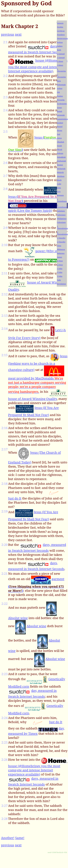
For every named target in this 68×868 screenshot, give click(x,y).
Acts (59, 191)
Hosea (60, 130)
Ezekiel (60, 123)
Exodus (60, 27)
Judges (60, 46)
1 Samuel (61, 58)
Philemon (61, 249)
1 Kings (60, 61)
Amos (59, 138)
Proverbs (61, 100)
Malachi (60, 172)
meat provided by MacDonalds (37, 385)
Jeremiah (61, 115)
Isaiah (60, 111)
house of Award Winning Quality (32, 399)
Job (58, 92)
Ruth (59, 50)
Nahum (60, 153)
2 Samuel (61, 54)
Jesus (35, 199)
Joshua (60, 42)
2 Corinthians (62, 206)
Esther (60, 88)
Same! (20, 838)
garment (36, 585)
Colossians (61, 222)
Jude (59, 280)
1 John (60, 269)
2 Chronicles (61, 76)
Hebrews (61, 253)
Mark (59, 180)
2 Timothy (61, 242)
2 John (60, 272)
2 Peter (60, 265)
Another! (8, 838)
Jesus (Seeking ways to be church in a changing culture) (38, 363)
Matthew (61, 176)
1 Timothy (61, 238)
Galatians (61, 211)
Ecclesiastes (62, 104)
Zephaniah (61, 161)
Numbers (61, 35)
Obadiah (61, 142)
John (59, 188)
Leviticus (61, 31)
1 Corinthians (62, 200)
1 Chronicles (61, 70)
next (18, 34)
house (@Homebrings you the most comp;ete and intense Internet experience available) (38, 66)
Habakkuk (61, 157)
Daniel (60, 127)
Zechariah (61, 169)
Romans (60, 195)
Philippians (62, 219)
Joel (59, 134)
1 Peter (60, 261)
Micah (60, 149)
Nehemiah (61, 85)
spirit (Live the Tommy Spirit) (30, 210)
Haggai (60, 165)
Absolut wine (18, 618)
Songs (59, 108)
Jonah (59, 146)
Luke (59, 184)
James (60, 257)
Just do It (15, 498)
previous (8, 34)
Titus (59, 246)
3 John (60, 276)
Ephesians (61, 215)
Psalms (60, 96)
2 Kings (60, 65)
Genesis (60, 23)
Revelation (61, 284)
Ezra (59, 81)
